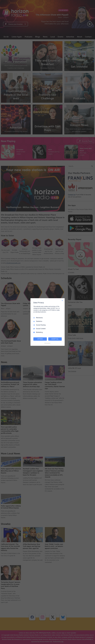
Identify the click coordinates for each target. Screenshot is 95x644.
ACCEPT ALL (55, 339)
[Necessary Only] (62, 301)
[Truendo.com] (48, 343)
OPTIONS (40, 339)
